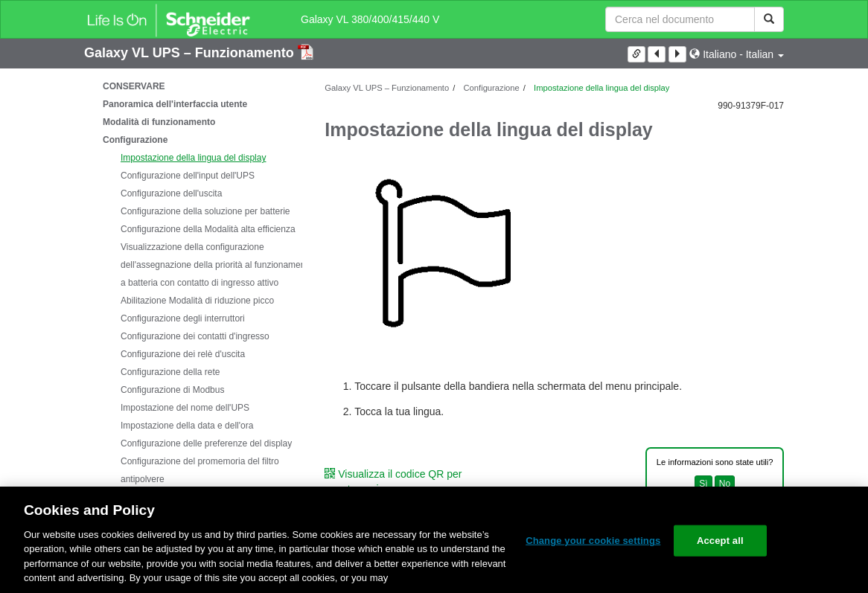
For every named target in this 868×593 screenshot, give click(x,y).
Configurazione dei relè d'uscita (183, 354)
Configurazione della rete (170, 372)
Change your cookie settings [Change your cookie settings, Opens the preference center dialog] (593, 541)
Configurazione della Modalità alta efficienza (208, 229)
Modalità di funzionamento (159, 122)
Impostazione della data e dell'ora (187, 426)
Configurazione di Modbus (172, 390)
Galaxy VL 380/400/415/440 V (370, 19)
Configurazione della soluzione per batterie (205, 211)
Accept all (720, 541)
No (725, 484)
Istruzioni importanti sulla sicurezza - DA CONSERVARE (189, 77)
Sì (703, 484)
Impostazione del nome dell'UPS (185, 408)
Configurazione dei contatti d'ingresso (195, 336)
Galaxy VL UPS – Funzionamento (191, 53)
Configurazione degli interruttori (183, 318)
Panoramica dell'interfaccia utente (175, 104)
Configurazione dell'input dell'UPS (188, 176)
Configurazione (135, 140)
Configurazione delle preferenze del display (206, 443)
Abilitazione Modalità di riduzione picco (197, 301)
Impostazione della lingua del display (193, 158)
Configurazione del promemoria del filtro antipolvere (200, 470)
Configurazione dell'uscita (171, 193)
